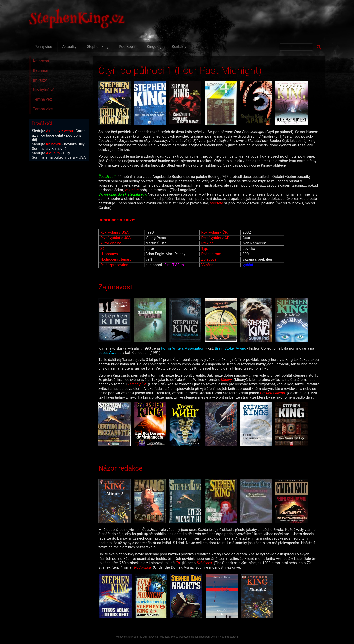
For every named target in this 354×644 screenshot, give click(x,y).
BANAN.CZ (152, 637)
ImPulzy (40, 80)
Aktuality (70, 47)
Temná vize (43, 109)
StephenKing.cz (77, 20)
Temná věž (42, 99)
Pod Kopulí (128, 47)
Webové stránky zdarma (129, 637)
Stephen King (98, 47)
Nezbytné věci (45, 90)
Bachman (41, 71)
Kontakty (179, 47)
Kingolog (154, 47)
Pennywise (43, 47)
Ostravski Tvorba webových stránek (179, 637)
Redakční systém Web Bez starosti (219, 637)
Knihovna (41, 61)
